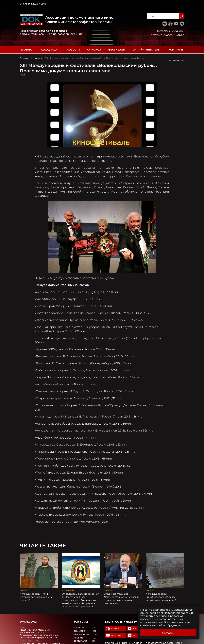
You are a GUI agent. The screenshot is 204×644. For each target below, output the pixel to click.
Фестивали (117, 50)
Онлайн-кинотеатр (147, 50)
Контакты (176, 50)
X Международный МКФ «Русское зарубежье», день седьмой (36, 597)
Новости (73, 50)
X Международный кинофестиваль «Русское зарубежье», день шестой (161, 597)
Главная (27, 50)
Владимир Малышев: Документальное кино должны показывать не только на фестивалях (122, 598)
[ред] (23, 75)
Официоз (94, 50)
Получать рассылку (171, 31)
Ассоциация (50, 50)
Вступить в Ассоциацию (167, 35)
